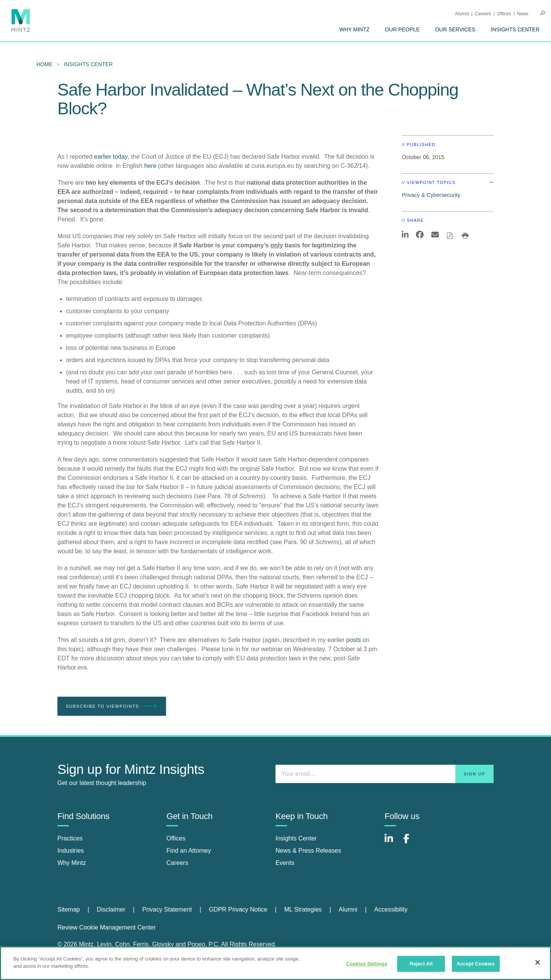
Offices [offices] (176, 838)
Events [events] (285, 863)
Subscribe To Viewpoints (112, 706)
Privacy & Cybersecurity (431, 195)
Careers (483, 14)
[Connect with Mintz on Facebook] (411, 843)
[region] (275, 963)
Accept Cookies (475, 964)
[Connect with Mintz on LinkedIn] (392, 843)
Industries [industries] (71, 851)
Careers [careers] (177, 863)
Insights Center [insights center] (296, 838)
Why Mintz (355, 29)
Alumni (462, 14)
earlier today (111, 157)
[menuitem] (355, 29)
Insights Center (515, 29)
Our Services (455, 29)
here (150, 166)
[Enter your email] (385, 774)
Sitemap (69, 909)
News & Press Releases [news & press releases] (308, 851)
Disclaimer (111, 909)
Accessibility (391, 909)
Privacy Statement (167, 909)
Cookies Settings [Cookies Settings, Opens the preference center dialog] (367, 964)
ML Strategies (303, 909)
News (523, 14)
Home (44, 64)
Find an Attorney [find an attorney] (189, 851)
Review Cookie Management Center (107, 927)
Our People (402, 29)
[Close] (538, 962)
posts (354, 640)
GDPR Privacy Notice (238, 909)
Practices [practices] (70, 838)
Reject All (421, 964)
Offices (504, 14)
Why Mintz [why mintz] (72, 863)
